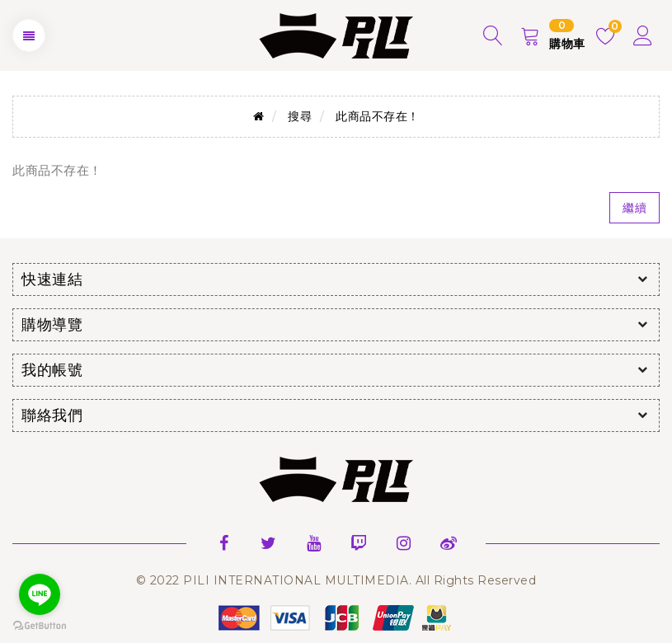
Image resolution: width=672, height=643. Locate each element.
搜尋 (300, 116)
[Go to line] (40, 594)
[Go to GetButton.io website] (40, 626)
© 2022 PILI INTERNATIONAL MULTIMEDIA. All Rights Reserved (336, 580)
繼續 (634, 208)
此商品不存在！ (378, 116)
